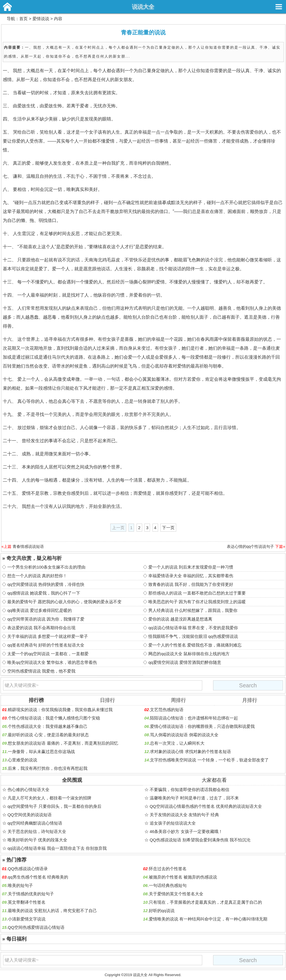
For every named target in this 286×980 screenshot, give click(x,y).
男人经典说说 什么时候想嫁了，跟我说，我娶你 (193, 610)
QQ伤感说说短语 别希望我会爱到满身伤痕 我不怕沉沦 (200, 840)
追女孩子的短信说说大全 (173, 823)
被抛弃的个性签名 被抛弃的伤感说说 (183, 877)
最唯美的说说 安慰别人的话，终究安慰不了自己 (52, 911)
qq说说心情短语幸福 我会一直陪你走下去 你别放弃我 (57, 848)
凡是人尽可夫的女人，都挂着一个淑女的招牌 (49, 798)
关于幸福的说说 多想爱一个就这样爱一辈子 (48, 636)
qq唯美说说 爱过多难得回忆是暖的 (40, 610)
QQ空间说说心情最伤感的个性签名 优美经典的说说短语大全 (206, 806)
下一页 (168, 528)
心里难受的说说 (22, 760)
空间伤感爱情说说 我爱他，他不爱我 (41, 671)
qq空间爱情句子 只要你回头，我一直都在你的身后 (54, 806)
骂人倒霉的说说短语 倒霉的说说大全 (184, 735)
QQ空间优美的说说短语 (30, 815)
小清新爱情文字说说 (27, 919)
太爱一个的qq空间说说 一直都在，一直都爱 (48, 654)
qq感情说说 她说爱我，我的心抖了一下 (44, 593)
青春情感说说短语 (28, 546)
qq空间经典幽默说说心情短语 (35, 823)
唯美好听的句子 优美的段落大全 (37, 840)
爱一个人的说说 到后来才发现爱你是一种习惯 (191, 567)
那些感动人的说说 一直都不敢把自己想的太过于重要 (197, 593)
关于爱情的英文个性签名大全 (176, 894)
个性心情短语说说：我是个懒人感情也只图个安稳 (54, 718)
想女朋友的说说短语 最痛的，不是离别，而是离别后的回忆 (63, 743)
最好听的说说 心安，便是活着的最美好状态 (48, 735)
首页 (23, 19)
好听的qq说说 (162, 911)
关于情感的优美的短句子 (31, 894)
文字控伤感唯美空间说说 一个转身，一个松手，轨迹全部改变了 (209, 760)
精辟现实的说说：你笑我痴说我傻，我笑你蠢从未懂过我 (60, 710)
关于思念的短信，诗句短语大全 (37, 831)
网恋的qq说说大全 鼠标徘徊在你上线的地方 (189, 654)
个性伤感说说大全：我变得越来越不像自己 (48, 726)
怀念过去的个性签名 (168, 869)
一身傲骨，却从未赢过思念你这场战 (41, 751)
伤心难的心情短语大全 (28, 790)
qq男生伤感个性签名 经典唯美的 (38, 877)
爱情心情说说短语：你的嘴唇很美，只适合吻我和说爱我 (202, 726)
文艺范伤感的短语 (167, 710)
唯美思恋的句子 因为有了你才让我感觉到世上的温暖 (197, 602)
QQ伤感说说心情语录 (28, 869)
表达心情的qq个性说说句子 (251, 546)
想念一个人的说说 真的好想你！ (37, 576)
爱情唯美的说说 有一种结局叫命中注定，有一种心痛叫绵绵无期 (208, 919)
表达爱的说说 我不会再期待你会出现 (41, 628)
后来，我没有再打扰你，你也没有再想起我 (48, 768)
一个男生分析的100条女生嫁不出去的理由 (46, 567)
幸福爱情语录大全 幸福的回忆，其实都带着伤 (191, 576)
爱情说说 (41, 19)
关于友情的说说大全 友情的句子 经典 (184, 815)
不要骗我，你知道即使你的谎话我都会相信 (190, 790)
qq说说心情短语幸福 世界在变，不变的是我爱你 (193, 628)
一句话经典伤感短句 (168, 885)
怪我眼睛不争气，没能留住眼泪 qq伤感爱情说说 (193, 636)
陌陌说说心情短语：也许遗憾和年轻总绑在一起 (194, 718)
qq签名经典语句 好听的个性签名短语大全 (46, 645)
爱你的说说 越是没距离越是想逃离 (180, 619)
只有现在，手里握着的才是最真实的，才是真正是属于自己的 (205, 902)
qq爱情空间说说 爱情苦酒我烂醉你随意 (185, 662)
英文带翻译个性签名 (27, 902)
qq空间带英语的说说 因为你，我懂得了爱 (46, 619)
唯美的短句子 (20, 885)
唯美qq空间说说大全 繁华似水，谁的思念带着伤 (52, 662)
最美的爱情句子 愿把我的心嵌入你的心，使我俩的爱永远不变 (64, 602)
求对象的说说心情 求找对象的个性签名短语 (190, 751)
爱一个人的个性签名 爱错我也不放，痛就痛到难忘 (195, 645)
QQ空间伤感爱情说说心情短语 (36, 927)
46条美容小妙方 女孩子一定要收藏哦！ (186, 831)
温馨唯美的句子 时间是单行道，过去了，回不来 (194, 798)
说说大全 (143, 7)
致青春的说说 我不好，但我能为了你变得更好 (191, 584)
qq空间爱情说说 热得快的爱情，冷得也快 (46, 584)
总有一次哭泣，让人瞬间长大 (177, 743)
